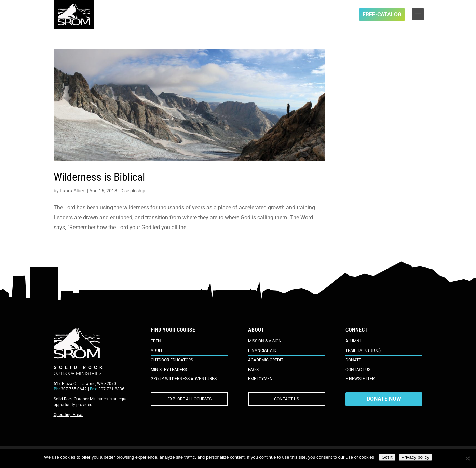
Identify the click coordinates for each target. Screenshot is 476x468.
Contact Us (358, 370)
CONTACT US (287, 399)
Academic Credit (266, 360)
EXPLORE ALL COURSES (189, 399)
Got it (387, 457)
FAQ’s (253, 370)
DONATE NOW (384, 399)
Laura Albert (73, 191)
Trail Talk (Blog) (363, 350)
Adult (157, 350)
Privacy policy (415, 457)
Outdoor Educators (172, 360)
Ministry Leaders (169, 370)
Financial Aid (262, 350)
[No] (467, 458)
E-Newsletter (360, 379)
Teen (156, 341)
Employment (262, 379)
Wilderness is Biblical (99, 177)
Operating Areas (69, 415)
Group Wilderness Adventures (184, 379)
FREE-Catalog (382, 15)
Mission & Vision (265, 341)
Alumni (353, 341)
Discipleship (133, 191)
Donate (353, 360)
